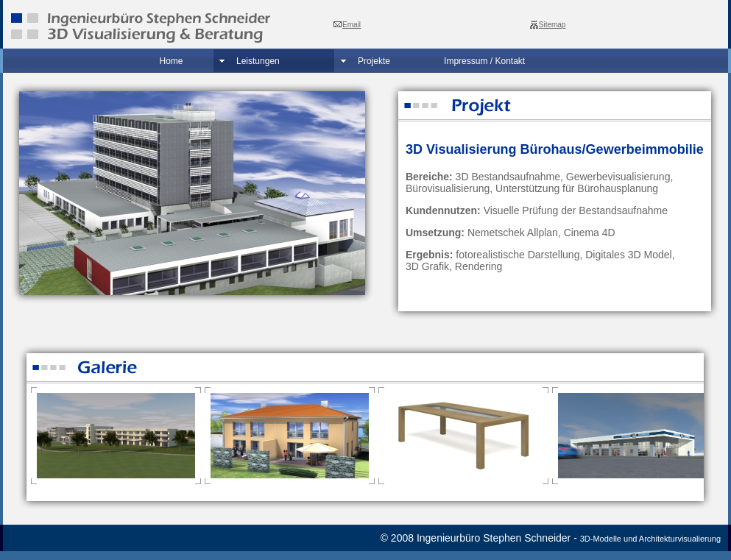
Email (352, 25)
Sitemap (552, 25)
